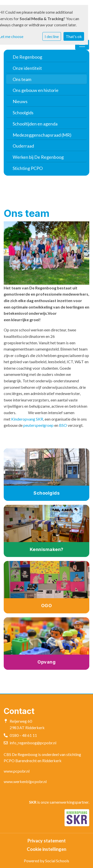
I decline (52, 36)
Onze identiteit (27, 68)
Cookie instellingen (46, 849)
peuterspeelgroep (38, 425)
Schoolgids (23, 113)
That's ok (74, 36)
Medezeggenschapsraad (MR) (42, 135)
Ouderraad (23, 146)
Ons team (22, 79)
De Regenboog (27, 57)
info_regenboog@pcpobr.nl (33, 743)
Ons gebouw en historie (36, 90)
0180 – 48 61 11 (23, 735)
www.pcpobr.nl (17, 771)
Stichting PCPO (28, 168)
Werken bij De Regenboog (38, 157)
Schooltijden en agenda (35, 124)
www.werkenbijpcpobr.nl (25, 781)
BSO (63, 425)
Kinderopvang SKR (27, 419)
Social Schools (57, 861)
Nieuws (20, 101)
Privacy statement (47, 841)
